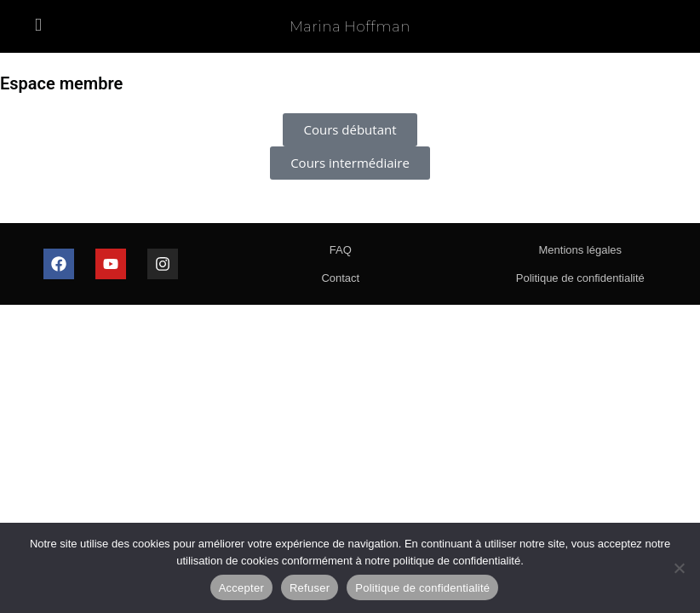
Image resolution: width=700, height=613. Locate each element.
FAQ (341, 250)
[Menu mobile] (38, 26)
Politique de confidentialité (580, 278)
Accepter (241, 588)
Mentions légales (580, 250)
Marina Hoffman (350, 26)
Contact (340, 278)
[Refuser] (679, 568)
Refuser (310, 588)
